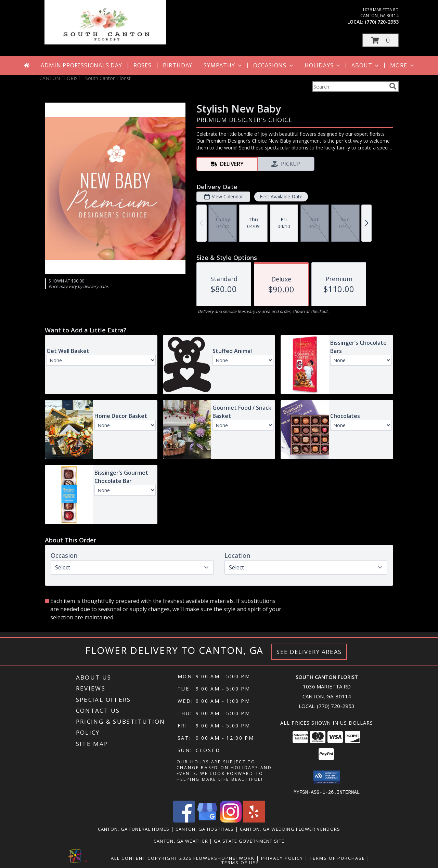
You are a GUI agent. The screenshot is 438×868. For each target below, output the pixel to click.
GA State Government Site (249, 841)
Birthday (178, 65)
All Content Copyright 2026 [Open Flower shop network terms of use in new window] (151, 858)
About (366, 65)
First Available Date (281, 196)
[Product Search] (349, 87)
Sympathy (223, 65)
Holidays (323, 65)
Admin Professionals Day (81, 65)
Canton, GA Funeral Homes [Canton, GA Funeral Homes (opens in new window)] (134, 829)
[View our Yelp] (254, 820)
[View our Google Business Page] (207, 820)
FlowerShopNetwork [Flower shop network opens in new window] (224, 858)
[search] (393, 86)
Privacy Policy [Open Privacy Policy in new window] (282, 858)
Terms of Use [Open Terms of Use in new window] (240, 862)
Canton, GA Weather (181, 841)
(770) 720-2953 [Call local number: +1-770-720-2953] (382, 22)
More (403, 65)
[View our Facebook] (184, 820)
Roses (143, 65)
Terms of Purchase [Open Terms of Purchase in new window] (337, 858)
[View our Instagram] (231, 820)
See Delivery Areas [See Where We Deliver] (309, 652)
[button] (381, 40)
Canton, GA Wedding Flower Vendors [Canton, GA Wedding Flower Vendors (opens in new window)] (290, 829)
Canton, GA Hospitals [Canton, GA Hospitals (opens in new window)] (205, 829)
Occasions (274, 65)
